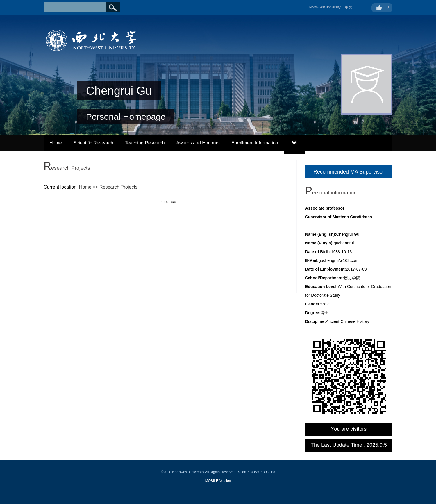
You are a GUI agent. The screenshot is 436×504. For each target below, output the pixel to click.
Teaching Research (145, 143)
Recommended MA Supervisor (349, 172)
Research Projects (118, 187)
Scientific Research (93, 143)
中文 (349, 7)
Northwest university (325, 7)
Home (56, 143)
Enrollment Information (255, 143)
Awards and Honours (198, 143)
